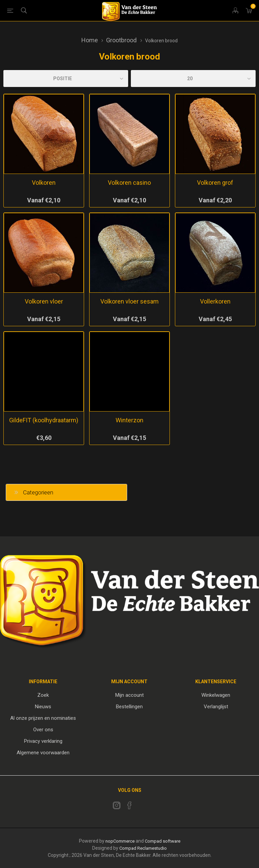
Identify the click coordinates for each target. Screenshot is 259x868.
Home (90, 40)
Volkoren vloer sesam (129, 301)
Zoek (43, 695)
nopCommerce (120, 841)
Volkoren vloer (44, 301)
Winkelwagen (216, 695)
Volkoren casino (129, 183)
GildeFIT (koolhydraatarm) (44, 420)
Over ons (43, 730)
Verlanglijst (216, 707)
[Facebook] (129, 805)
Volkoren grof (215, 183)
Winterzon (129, 420)
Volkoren (44, 183)
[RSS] (142, 803)
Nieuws (43, 707)
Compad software (163, 841)
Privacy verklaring (43, 741)
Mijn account (129, 695)
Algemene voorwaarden (43, 753)
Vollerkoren (215, 301)
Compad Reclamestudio (143, 848)
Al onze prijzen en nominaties (43, 718)
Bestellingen (129, 707)
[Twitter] (117, 805)
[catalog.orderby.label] (66, 79)
